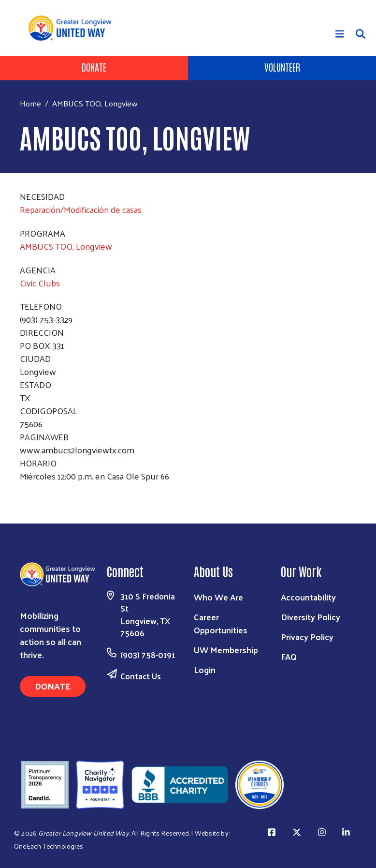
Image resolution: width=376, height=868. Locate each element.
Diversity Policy (311, 617)
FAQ (289, 656)
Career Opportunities (221, 623)
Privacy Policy (307, 636)
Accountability (308, 597)
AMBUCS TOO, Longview (66, 246)
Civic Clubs (40, 283)
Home (30, 103)
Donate (94, 67)
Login (205, 669)
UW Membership (226, 650)
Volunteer (282, 67)
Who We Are (218, 597)
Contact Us (141, 676)
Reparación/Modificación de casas (81, 209)
